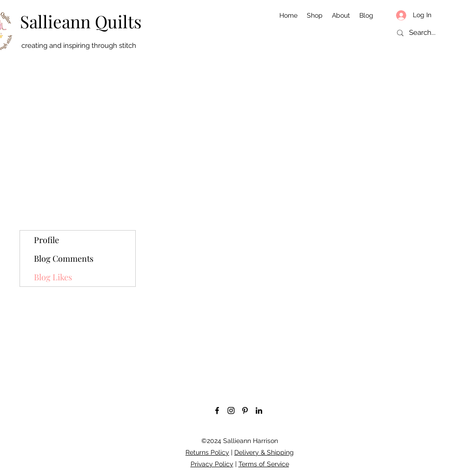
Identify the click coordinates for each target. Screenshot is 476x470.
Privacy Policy (212, 464)
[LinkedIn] (259, 410)
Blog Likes (53, 277)
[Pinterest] (245, 410)
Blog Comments (64, 258)
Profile (46, 240)
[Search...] (430, 33)
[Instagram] (231, 410)
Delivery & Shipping (264, 452)
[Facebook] (217, 410)
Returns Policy (207, 452)
